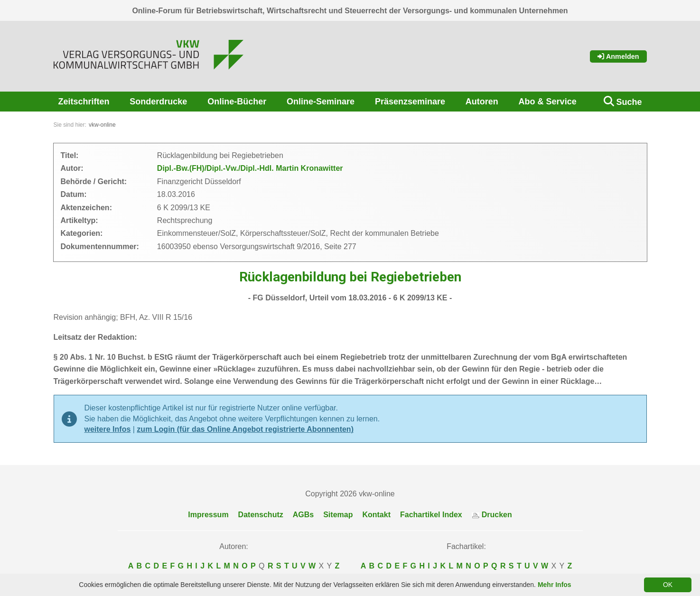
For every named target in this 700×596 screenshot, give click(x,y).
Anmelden (618, 56)
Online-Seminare (321, 102)
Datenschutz (261, 515)
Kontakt (376, 515)
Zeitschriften (84, 102)
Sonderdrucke (158, 102)
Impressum (208, 515)
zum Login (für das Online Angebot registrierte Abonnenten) (245, 429)
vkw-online (102, 125)
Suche (629, 102)
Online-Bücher (237, 102)
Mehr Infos (555, 585)
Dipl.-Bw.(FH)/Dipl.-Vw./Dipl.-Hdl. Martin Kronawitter (250, 168)
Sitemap (338, 515)
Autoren (482, 102)
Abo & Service (548, 102)
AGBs (303, 515)
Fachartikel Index (431, 515)
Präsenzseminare (410, 102)
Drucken (492, 515)
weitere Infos (108, 429)
